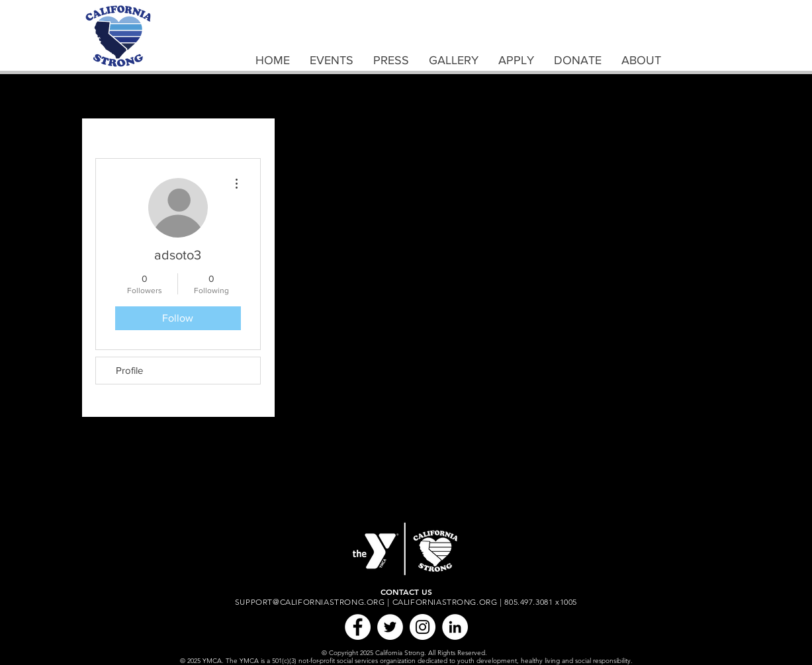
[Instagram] (423, 627)
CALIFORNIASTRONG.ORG (445, 602)
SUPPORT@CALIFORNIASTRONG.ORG (310, 602)
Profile (129, 370)
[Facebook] (358, 627)
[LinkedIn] (455, 627)
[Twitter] (390, 627)
